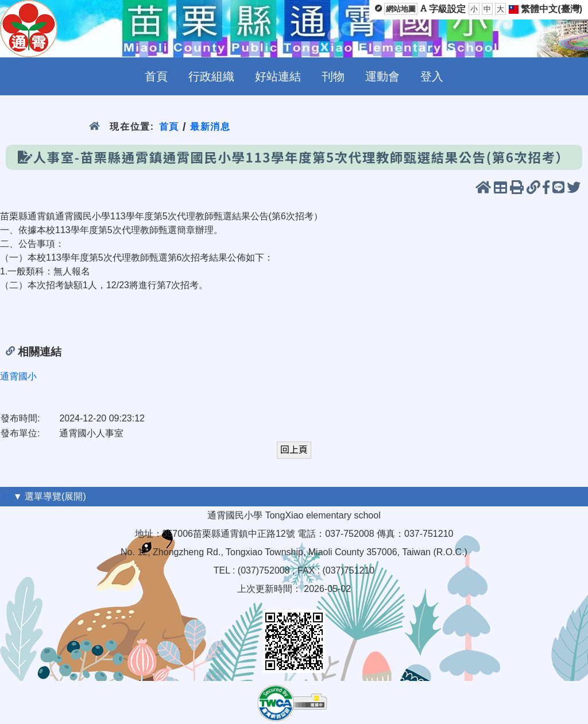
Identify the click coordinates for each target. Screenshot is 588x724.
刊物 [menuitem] (333, 76)
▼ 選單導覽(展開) (50, 496)
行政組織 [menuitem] (211, 76)
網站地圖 (401, 9)
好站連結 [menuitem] (278, 76)
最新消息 (210, 127)
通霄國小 (18, 376)
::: (7, 496)
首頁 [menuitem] (156, 76)
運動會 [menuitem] (382, 76)
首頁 (169, 127)
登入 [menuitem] (432, 76)
